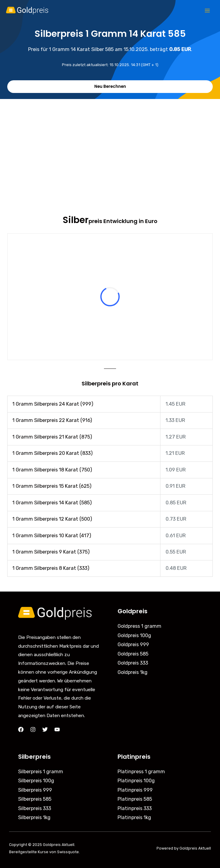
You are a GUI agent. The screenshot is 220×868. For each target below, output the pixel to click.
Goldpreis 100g (134, 635)
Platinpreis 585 (135, 799)
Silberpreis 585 (35, 799)
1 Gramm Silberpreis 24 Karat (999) (53, 404)
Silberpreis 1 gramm (41, 772)
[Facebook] (21, 729)
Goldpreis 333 (133, 663)
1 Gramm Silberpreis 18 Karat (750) (52, 470)
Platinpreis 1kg (134, 817)
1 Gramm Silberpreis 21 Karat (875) (52, 437)
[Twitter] (45, 729)
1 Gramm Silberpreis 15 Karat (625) (52, 486)
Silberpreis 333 (35, 808)
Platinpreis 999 (135, 790)
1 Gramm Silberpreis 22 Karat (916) (52, 420)
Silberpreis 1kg (34, 817)
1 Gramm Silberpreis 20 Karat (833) (53, 453)
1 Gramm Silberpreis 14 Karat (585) (52, 503)
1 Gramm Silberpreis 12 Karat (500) (52, 519)
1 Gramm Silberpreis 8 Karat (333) (51, 568)
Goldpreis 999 (133, 645)
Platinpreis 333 (135, 808)
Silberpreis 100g (36, 781)
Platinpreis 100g (136, 781)
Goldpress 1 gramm (139, 626)
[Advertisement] (110, 144)
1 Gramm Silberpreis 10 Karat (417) (52, 536)
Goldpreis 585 (133, 654)
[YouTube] (57, 729)
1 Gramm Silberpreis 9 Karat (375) (51, 552)
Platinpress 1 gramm (141, 772)
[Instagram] (33, 729)
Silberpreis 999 (35, 790)
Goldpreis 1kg (133, 672)
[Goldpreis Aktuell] (30, 11)
